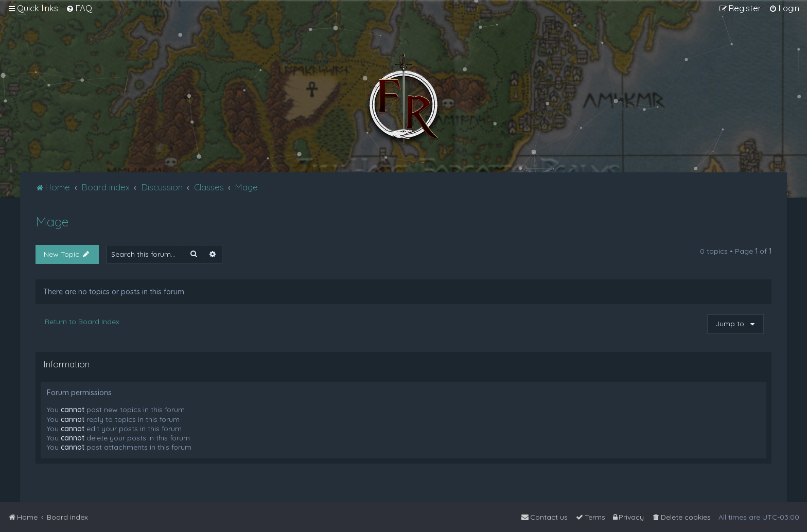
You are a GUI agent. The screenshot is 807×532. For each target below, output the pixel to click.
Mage (52, 221)
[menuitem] (79, 8)
